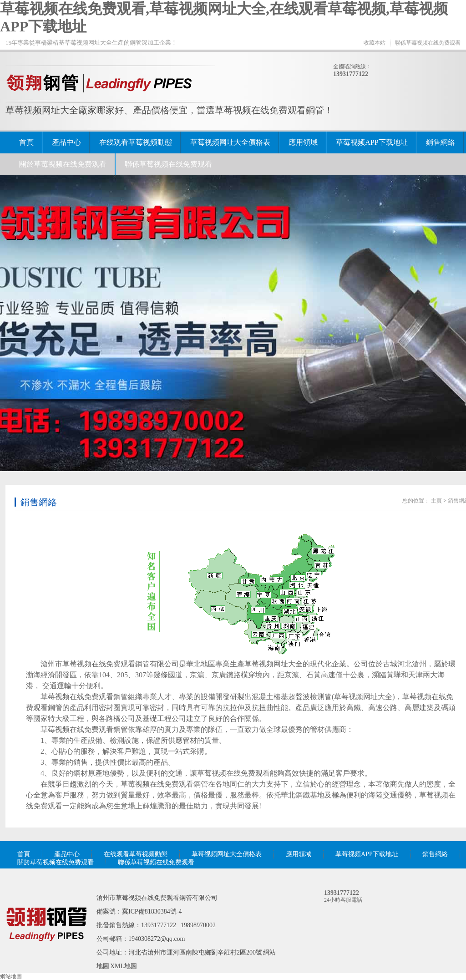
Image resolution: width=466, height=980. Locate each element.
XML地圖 (124, 966)
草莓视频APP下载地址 (372, 142)
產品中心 (66, 142)
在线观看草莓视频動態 (136, 142)
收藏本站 (375, 43)
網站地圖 (11, 976)
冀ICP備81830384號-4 (152, 911)
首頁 (26, 142)
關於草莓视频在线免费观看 (63, 164)
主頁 (436, 501)
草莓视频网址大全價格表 (230, 142)
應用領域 (303, 142)
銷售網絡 (441, 142)
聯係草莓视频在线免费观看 (428, 43)
